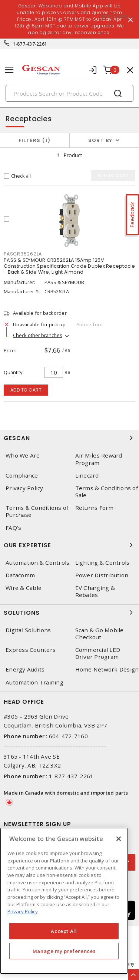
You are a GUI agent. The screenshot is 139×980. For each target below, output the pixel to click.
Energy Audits (25, 669)
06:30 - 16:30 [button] (114, 17)
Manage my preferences (64, 951)
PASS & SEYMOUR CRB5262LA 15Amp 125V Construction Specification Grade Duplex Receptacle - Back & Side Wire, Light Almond (69, 266)
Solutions (69, 613)
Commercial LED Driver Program (98, 653)
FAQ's (13, 528)
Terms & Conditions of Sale (107, 492)
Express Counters (31, 650)
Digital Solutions (28, 630)
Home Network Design (107, 669)
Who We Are (23, 456)
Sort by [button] (100, 140)
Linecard (87, 476)
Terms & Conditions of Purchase (37, 511)
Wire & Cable (24, 588)
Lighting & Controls (102, 563)
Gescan (69, 438)
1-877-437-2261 (30, 44)
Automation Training (34, 682)
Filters (35, 140)
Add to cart (26, 390)
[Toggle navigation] (9, 70)
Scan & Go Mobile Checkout (100, 634)
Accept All (64, 931)
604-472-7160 (68, 736)
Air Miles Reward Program (99, 459)
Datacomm (20, 575)
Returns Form (95, 508)
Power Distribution (102, 575)
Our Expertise (69, 545)
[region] (64, 901)
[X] (119, 839)
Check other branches (38, 335)
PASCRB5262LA (23, 254)
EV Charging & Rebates (95, 591)
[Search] (69, 93)
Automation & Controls (37, 563)
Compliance (22, 476)
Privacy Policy (24, 488)
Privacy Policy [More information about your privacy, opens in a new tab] (23, 911)
